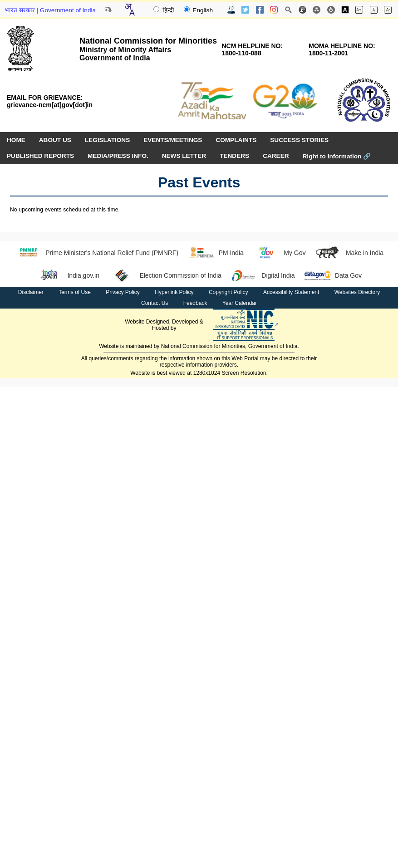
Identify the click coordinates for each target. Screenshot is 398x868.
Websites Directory (357, 292)
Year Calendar (240, 303)
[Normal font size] (374, 10)
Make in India (349, 253)
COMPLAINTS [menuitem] (236, 140)
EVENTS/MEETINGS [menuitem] (173, 140)
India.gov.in (68, 275)
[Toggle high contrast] (345, 10)
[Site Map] (317, 10)
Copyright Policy (228, 292)
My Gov (279, 253)
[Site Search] (288, 10)
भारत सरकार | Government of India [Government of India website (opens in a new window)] (50, 10)
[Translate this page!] (129, 10)
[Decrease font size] (388, 10)
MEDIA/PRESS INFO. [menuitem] (118, 156)
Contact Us (155, 303)
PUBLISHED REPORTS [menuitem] (40, 156)
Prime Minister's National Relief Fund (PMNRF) (96, 253)
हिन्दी (165, 10)
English (198, 10)
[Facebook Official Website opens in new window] (260, 10)
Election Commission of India (165, 275)
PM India (216, 253)
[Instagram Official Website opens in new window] (274, 10)
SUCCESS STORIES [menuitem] (299, 140)
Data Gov (333, 275)
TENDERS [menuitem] (234, 156)
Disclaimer (31, 292)
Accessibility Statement (291, 292)
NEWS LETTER (184, 156)
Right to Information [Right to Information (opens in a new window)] (337, 156)
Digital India (263, 275)
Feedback (195, 303)
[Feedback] (302, 10)
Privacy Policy (123, 292)
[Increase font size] (359, 10)
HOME (16, 140)
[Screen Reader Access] (331, 10)
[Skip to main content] (108, 10)
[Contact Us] (231, 10)
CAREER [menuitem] (276, 156)
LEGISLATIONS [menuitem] (107, 140)
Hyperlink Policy (174, 292)
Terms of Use (75, 292)
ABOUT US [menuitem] (55, 140)
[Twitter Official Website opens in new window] (245, 10)
